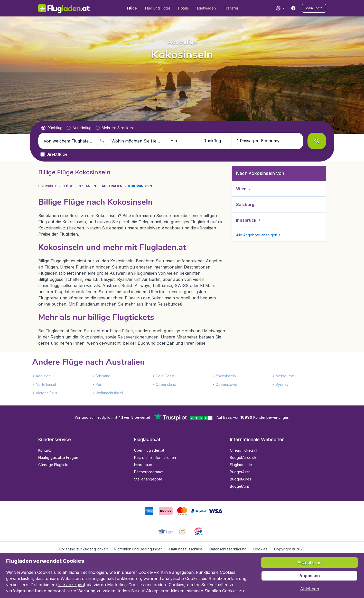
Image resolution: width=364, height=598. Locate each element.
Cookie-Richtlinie (155, 572)
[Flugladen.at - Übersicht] (64, 8)
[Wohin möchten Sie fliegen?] (136, 141)
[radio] (52, 128)
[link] (293, 8)
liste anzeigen (71, 585)
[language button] (280, 8)
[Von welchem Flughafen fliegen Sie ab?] (68, 141)
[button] (314, 8)
